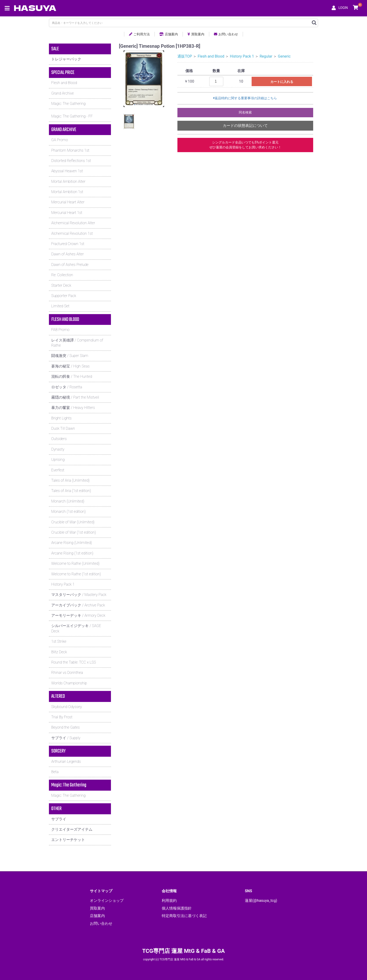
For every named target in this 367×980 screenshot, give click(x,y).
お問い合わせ (226, 34)
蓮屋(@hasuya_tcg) (261, 901)
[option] (144, 79)
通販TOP (185, 56)
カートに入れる (282, 82)
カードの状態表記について (245, 126)
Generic (284, 56)
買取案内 (196, 34)
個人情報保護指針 (177, 908)
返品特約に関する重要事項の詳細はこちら (245, 98)
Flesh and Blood (211, 56)
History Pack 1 (242, 56)
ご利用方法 (139, 34)
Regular (266, 56)
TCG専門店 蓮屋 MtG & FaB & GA (184, 951)
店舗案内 (169, 34)
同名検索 (245, 112)
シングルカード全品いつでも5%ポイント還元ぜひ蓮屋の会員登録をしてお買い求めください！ (245, 145)
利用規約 (169, 901)
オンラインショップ (107, 901)
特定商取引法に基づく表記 (184, 916)
